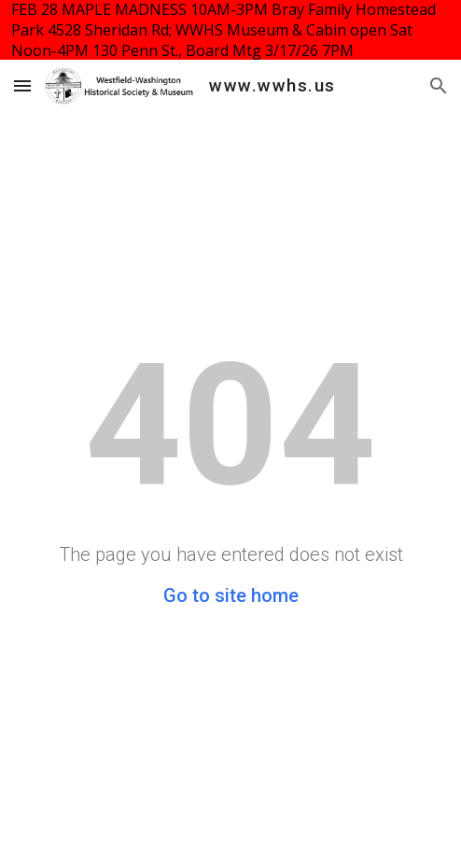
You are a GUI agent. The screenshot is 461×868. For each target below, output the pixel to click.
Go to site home (231, 595)
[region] (230, 30)
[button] (22, 85)
